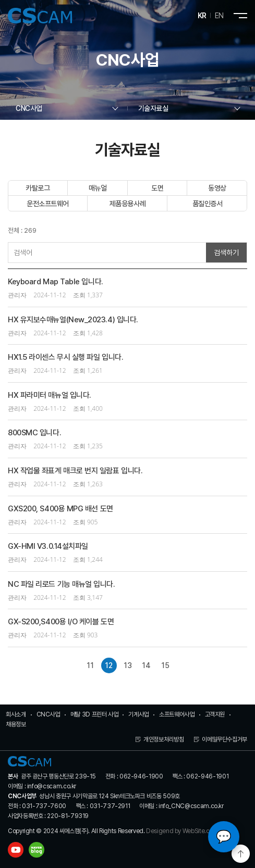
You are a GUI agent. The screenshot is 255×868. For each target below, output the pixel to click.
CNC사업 (48, 714)
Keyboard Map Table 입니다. (56, 282)
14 (146, 665)
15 (165, 665)
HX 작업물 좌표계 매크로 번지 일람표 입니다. (75, 471)
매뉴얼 (98, 188)
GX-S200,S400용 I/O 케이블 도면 (61, 622)
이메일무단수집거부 (224, 739)
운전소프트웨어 (48, 204)
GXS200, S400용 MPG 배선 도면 (60, 509)
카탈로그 (38, 188)
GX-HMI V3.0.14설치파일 (48, 546)
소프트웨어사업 (177, 714)
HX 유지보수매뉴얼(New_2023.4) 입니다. (73, 320)
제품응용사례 (127, 204)
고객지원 (215, 714)
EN (219, 16)
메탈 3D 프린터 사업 (94, 714)
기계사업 (138, 714)
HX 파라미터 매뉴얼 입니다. (50, 395)
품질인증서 (208, 204)
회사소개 (16, 714)
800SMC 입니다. (34, 433)
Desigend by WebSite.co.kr (183, 831)
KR (202, 16)
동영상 (217, 188)
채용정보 (16, 724)
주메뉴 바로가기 (0, 0)
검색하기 (226, 253)
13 (128, 665)
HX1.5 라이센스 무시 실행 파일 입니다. (65, 357)
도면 (157, 188)
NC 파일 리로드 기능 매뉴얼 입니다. (62, 584)
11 (90, 665)
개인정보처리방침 (163, 739)
